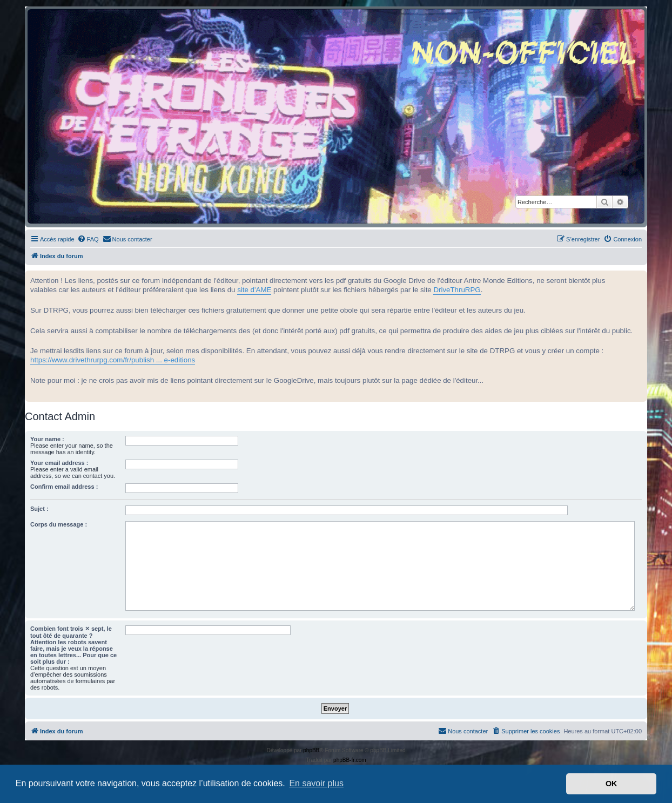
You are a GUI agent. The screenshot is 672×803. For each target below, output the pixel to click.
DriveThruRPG (457, 290)
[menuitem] (88, 239)
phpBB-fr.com (350, 760)
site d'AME (254, 290)
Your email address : (59, 463)
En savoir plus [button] (316, 783)
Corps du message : (59, 524)
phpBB (311, 750)
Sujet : (39, 509)
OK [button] (611, 784)
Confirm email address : (64, 487)
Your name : (47, 439)
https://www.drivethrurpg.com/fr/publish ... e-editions (113, 360)
